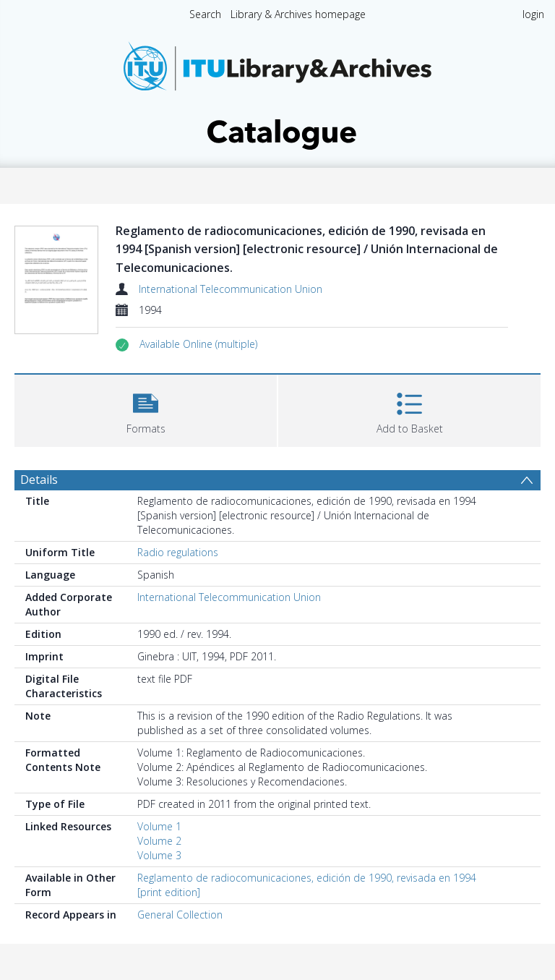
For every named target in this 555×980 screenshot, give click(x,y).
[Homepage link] (277, 91)
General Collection (180, 915)
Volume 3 (159, 855)
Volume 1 (159, 826)
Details (39, 480)
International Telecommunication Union (231, 289)
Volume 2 (159, 841)
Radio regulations (178, 552)
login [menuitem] (533, 14)
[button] (198, 344)
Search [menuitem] (205, 14)
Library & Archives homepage (298, 14)
